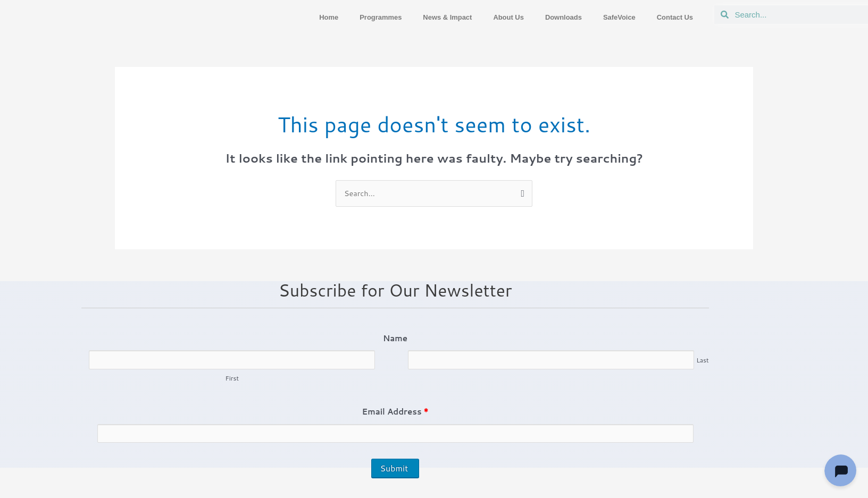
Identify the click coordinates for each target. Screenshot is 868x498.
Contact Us (672, 17)
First (232, 379)
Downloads (549, 17)
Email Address (395, 413)
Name (395, 339)
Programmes (348, 17)
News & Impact (422, 17)
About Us (490, 17)
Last (702, 361)
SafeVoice (611, 17)
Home (291, 17)
